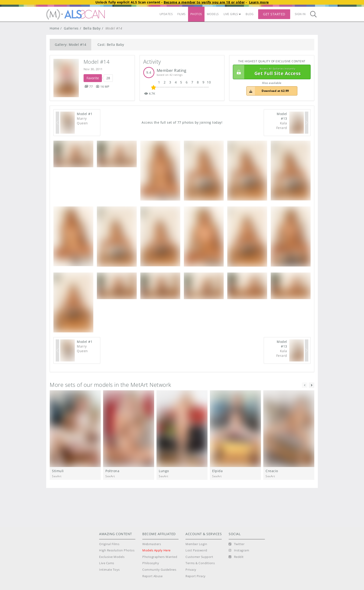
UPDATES (166, 14)
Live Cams (107, 563)
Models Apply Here (156, 550)
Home (54, 28)
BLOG (250, 14)
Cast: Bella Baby (111, 45)
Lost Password (196, 550)
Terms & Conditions (200, 563)
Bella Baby (92, 28)
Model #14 (97, 62)
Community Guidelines (159, 570)
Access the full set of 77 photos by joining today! (182, 122)
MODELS (213, 14)
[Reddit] (236, 557)
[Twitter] (237, 544)
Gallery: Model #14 (70, 45)
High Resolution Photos (117, 550)
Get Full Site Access (271, 72)
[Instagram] (239, 550)
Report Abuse (152, 576)
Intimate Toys (109, 570)
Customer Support (199, 557)
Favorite (93, 78)
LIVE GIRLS (232, 14)
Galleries (71, 28)
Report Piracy (196, 576)
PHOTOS (196, 14)
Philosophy (151, 563)
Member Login (196, 544)
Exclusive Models (112, 557)
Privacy (191, 570)
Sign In (300, 14)
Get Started (274, 14)
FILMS (182, 14)
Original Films (109, 544)
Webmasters (152, 544)
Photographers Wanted (160, 557)
